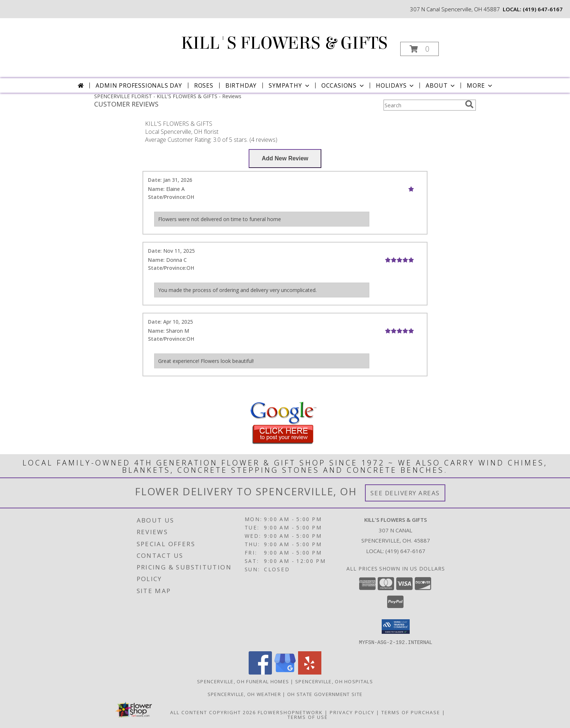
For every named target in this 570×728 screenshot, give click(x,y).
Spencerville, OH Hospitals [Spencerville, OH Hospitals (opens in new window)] (334, 681)
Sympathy (290, 85)
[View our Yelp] (310, 672)
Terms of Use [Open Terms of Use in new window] (308, 717)
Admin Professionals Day (139, 85)
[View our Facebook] (260, 672)
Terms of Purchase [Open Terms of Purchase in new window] (411, 712)
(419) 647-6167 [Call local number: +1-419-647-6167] (543, 9)
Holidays (396, 85)
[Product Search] (423, 105)
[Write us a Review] (285, 159)
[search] (469, 104)
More (480, 85)
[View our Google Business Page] (285, 672)
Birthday (241, 85)
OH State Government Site (325, 694)
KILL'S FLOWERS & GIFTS (284, 43)
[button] (420, 49)
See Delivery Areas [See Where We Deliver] (405, 493)
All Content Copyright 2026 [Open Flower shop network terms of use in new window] (213, 712)
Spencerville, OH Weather (244, 694)
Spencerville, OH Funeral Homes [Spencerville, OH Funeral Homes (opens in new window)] (243, 681)
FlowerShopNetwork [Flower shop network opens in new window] (290, 712)
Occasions (343, 85)
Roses (204, 85)
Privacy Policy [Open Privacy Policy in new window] (352, 712)
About (441, 85)
